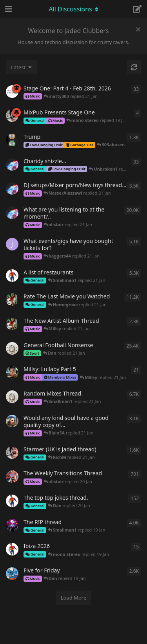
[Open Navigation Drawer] (8, 9)
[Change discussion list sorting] (21, 67)
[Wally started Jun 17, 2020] (12, 525)
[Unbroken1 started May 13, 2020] (12, 188)
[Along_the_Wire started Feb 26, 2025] (12, 140)
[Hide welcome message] (138, 29)
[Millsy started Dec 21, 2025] (12, 372)
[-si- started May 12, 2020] (12, 421)
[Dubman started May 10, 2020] (12, 300)
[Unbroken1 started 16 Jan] (12, 164)
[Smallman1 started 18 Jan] (12, 549)
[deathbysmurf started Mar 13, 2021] (12, 574)
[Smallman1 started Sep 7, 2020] (12, 501)
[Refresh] (134, 67)
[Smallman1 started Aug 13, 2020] (12, 276)
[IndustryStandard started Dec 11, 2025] (12, 92)
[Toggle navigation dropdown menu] (74, 9)
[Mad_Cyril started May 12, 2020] (12, 397)
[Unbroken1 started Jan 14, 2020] (12, 213)
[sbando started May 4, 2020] (12, 477)
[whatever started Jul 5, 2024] (12, 453)
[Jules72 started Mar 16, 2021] (12, 244)
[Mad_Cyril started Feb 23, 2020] (12, 348)
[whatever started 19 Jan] (12, 116)
